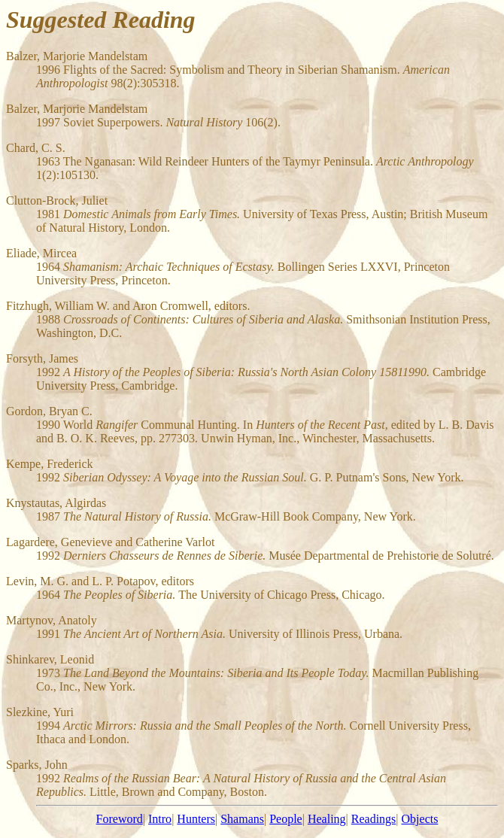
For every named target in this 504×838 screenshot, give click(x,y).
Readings (374, 819)
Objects (420, 819)
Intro (160, 819)
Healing (327, 819)
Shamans (242, 819)
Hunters (196, 819)
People (286, 819)
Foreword (120, 819)
